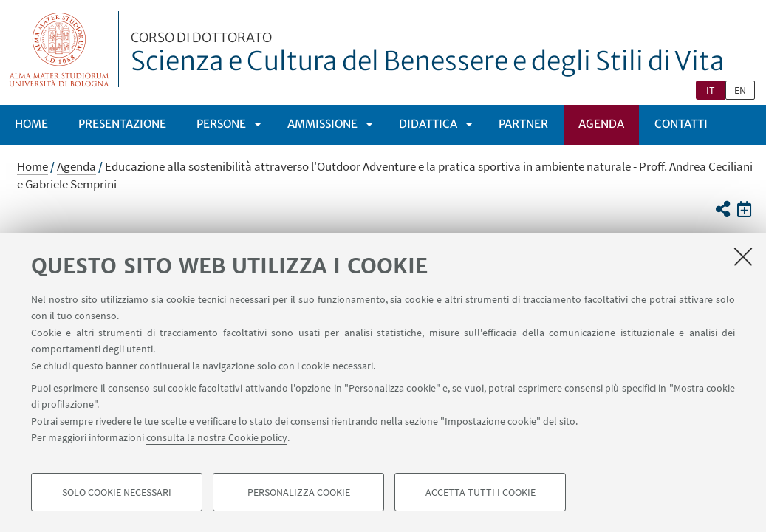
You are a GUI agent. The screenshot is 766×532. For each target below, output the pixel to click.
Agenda (601, 124)
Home (31, 124)
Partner (523, 124)
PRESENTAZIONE (122, 124)
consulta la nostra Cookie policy (217, 437)
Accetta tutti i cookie (481, 492)
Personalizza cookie (299, 492)
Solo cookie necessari (117, 492)
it (711, 90)
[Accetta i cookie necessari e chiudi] (743, 256)
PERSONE (221, 124)
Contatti (681, 124)
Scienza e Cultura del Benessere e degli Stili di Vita (428, 54)
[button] (722, 209)
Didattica (428, 124)
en (740, 90)
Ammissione (322, 124)
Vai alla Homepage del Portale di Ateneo (59, 49)
